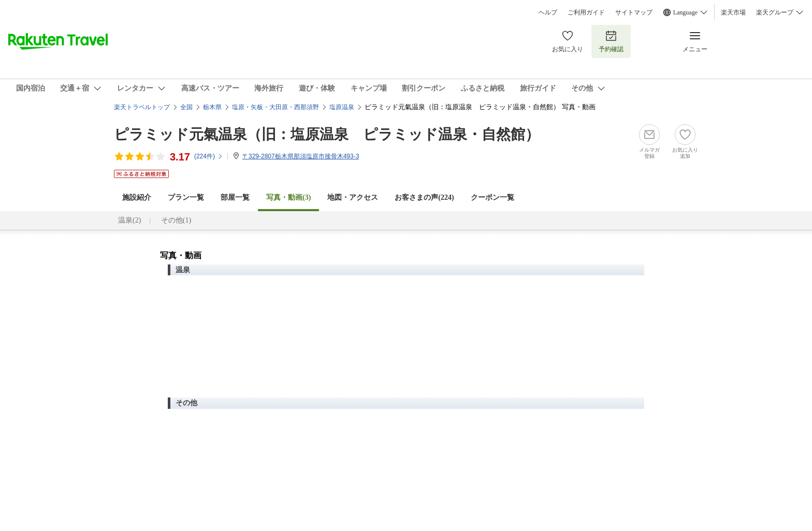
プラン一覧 (186, 197)
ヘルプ (548, 12)
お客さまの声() (424, 197)
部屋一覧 (235, 197)
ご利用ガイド (586, 12)
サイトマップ (634, 12)
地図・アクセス (353, 197)
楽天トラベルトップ (142, 107)
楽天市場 (733, 12)
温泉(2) (129, 220)
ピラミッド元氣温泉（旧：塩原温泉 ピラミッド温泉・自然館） (327, 134)
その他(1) (176, 220)
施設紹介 (137, 197)
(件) (209, 156)
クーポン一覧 (492, 197)
